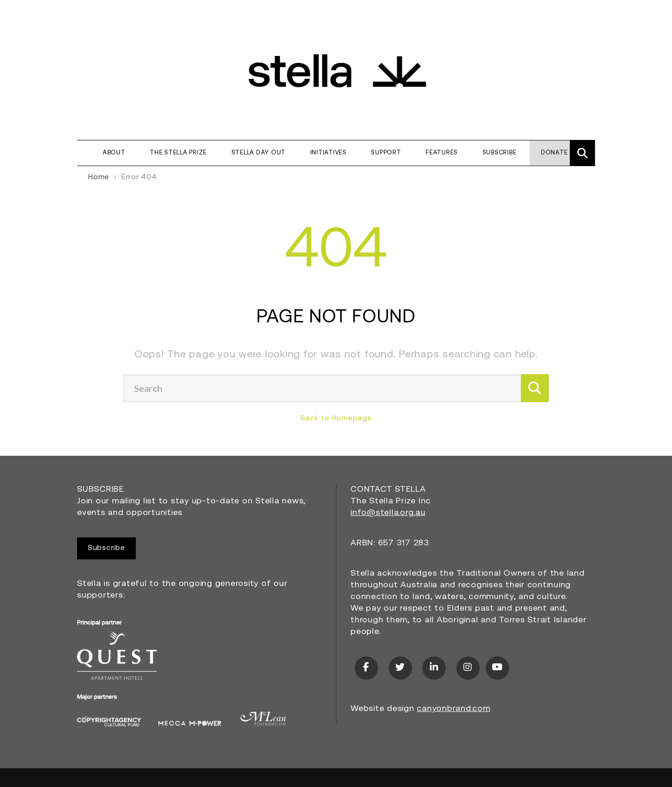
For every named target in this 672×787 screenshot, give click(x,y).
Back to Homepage (336, 418)
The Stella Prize (178, 153)
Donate (554, 153)
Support (386, 153)
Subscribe (500, 153)
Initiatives (329, 153)
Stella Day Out (259, 153)
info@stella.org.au (388, 513)
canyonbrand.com (453, 709)
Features (442, 153)
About (114, 153)
